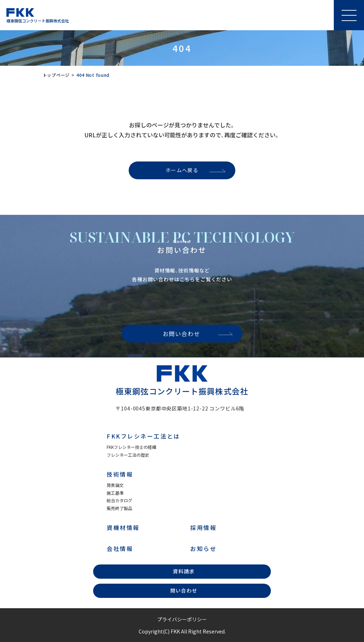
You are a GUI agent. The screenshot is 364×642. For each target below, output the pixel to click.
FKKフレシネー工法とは (143, 436)
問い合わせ (184, 590)
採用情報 (203, 527)
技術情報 (120, 474)
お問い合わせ (182, 334)
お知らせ (203, 548)
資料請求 (184, 571)
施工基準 (115, 493)
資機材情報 (123, 527)
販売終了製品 (119, 508)
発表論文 (115, 485)
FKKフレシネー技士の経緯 (132, 447)
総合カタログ (119, 500)
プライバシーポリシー (182, 619)
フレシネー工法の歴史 (128, 455)
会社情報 (120, 548)
